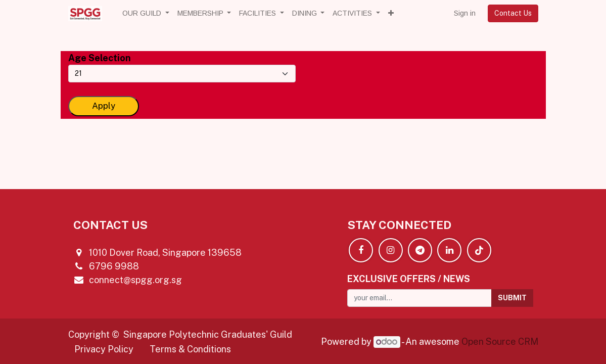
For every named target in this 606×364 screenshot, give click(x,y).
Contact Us (513, 13)
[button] (391, 13)
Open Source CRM (500, 342)
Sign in (465, 13)
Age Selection (100, 58)
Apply (104, 106)
